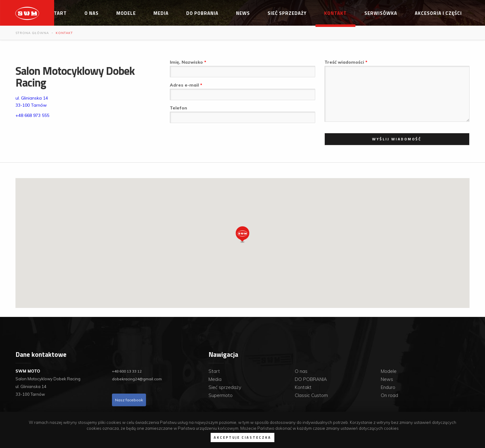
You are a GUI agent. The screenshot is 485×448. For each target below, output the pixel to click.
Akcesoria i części (438, 13)
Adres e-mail (185, 85)
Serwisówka (381, 13)
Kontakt (335, 13)
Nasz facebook (129, 400)
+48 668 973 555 (32, 115)
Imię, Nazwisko (187, 62)
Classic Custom (311, 395)
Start (59, 13)
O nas (92, 13)
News (243, 13)
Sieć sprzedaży (287, 13)
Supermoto (221, 395)
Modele (126, 13)
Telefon (178, 108)
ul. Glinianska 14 (32, 98)
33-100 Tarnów (31, 105)
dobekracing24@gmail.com (137, 379)
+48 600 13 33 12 (127, 371)
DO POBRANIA (202, 13)
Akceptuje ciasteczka (242, 437)
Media (161, 13)
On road (389, 395)
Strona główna (32, 33)
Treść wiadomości (345, 62)
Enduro (388, 387)
